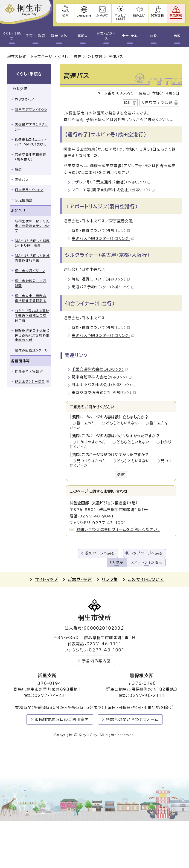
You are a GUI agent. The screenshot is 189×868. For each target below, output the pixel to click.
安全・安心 (130, 36)
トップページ (42, 57)
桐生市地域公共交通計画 (31, 283)
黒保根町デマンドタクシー (31, 127)
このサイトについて (146, 579)
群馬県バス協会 (29, 371)
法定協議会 (24, 200)
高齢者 (83, 36)
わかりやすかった (93, 442)
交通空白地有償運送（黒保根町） (31, 157)
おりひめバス (25, 99)
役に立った (87, 423)
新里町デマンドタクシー (31, 112)
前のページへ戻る (100, 553)
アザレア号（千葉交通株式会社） (111, 182)
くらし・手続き (12, 36)
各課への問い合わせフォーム (132, 719)
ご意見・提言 (80, 579)
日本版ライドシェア (29, 190)
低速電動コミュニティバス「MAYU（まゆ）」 (31, 142)
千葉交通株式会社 (100, 369)
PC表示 (117, 562)
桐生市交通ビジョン (30, 271)
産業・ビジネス (106, 36)
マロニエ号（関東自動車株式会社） (113, 190)
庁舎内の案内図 (96, 661)
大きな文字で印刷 (157, 103)
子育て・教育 (35, 36)
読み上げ (139, 16)
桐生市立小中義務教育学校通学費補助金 (31, 298)
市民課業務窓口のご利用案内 (62, 719)
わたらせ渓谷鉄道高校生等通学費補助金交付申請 (32, 316)
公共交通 (95, 57)
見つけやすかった (93, 461)
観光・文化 (59, 36)
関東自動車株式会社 (102, 377)
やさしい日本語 (121, 17)
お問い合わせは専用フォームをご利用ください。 (118, 529)
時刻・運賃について (101, 231)
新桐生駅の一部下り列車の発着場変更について (32, 226)
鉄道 (18, 169)
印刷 (128, 103)
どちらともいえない (124, 423)
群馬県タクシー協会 (32, 382)
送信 (121, 474)
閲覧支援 (158, 16)
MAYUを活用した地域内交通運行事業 (32, 258)
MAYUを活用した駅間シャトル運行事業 (32, 243)
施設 (154, 36)
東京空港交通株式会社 (103, 393)
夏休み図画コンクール (31, 350)
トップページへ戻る (146, 553)
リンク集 (110, 579)
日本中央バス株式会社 (103, 385)
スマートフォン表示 (146, 562)
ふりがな (102, 16)
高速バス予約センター (103, 238)
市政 (177, 36)
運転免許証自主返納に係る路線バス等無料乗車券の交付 (32, 335)
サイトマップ (46, 579)
